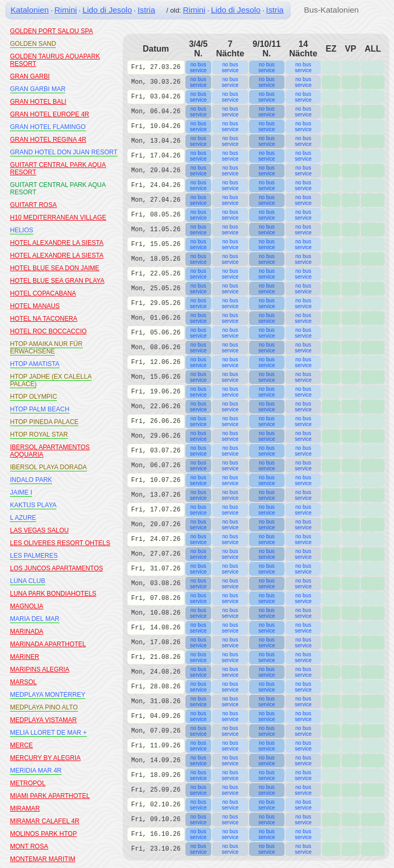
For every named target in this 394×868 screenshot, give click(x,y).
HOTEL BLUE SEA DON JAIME (55, 268)
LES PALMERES (34, 556)
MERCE (21, 745)
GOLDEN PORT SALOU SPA (51, 31)
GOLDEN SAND (33, 44)
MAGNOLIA (27, 606)
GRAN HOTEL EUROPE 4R (50, 114)
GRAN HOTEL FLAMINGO (48, 127)
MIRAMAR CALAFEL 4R (45, 821)
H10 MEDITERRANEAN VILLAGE (58, 218)
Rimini (66, 10)
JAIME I (21, 492)
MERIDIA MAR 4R (36, 771)
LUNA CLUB (28, 581)
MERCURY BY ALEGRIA (45, 758)
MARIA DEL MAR (35, 619)
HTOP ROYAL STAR (39, 435)
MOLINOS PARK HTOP (43, 834)
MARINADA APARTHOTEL (48, 644)
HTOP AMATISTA (35, 364)
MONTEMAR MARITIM (43, 859)
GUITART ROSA (33, 205)
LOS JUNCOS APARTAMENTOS (56, 568)
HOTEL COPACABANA (43, 293)
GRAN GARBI (30, 76)
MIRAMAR (25, 808)
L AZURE (23, 518)
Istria (146, 10)
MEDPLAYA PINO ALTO (44, 707)
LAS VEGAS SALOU (39, 530)
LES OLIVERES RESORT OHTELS (60, 543)
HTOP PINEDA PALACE (44, 422)
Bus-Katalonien (331, 10)
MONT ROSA (29, 846)
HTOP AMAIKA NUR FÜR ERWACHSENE (46, 348)
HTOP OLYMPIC (33, 397)
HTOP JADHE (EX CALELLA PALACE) (51, 380)
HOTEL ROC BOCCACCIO (48, 331)
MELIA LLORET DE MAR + (48, 733)
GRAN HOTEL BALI (38, 102)
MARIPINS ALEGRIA (40, 669)
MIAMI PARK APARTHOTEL (50, 796)
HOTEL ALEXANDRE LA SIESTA (57, 243)
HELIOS (22, 230)
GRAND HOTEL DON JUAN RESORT (64, 152)
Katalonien (30, 10)
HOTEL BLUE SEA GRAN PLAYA (57, 281)
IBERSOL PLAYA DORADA (48, 467)
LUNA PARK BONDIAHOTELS (53, 594)
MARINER (24, 657)
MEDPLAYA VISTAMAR (43, 720)
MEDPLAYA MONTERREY (48, 695)
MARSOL (23, 682)
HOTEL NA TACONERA (44, 319)
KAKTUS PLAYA (33, 505)
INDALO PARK (31, 480)
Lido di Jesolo (107, 10)
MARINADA (27, 632)
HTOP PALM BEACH (40, 409)
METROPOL (28, 783)
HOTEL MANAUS (35, 306)
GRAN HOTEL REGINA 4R (48, 140)
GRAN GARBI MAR (38, 89)
